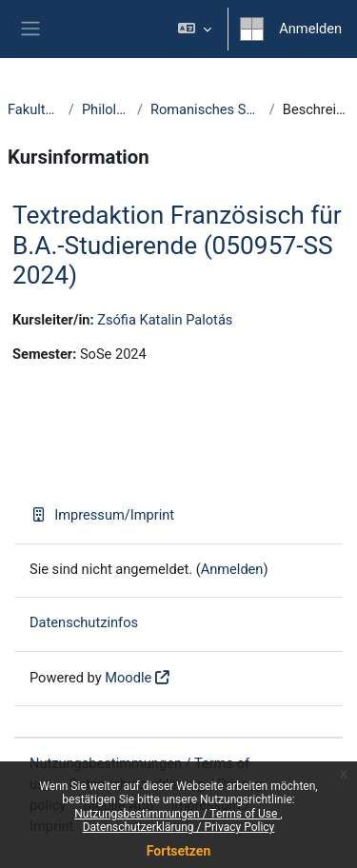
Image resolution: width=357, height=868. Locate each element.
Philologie (106, 109)
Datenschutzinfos (84, 622)
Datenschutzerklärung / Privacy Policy (179, 827)
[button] (195, 29)
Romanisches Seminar (206, 109)
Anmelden (310, 29)
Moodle (128, 678)
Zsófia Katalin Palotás (165, 320)
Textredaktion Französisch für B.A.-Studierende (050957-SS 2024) (177, 245)
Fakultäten (34, 109)
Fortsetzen (179, 851)
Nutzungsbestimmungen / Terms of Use (177, 814)
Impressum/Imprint (102, 515)
